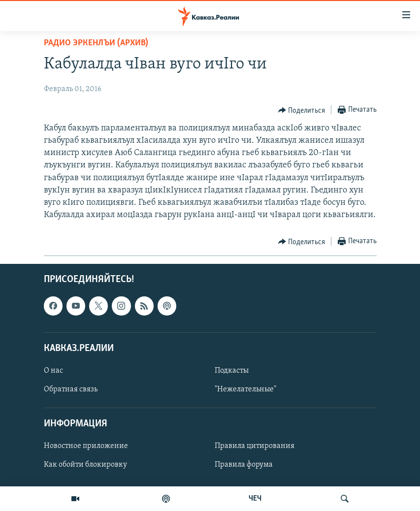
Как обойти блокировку (85, 465)
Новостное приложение (86, 447)
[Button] (302, 110)
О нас (53, 371)
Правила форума (244, 465)
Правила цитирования (255, 447)
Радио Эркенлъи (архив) (96, 43)
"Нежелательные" (245, 389)
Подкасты (232, 371)
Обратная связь (71, 389)
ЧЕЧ (255, 499)
